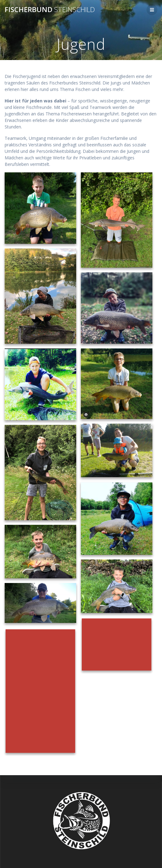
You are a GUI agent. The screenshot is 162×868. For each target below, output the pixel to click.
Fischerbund (50, 10)
